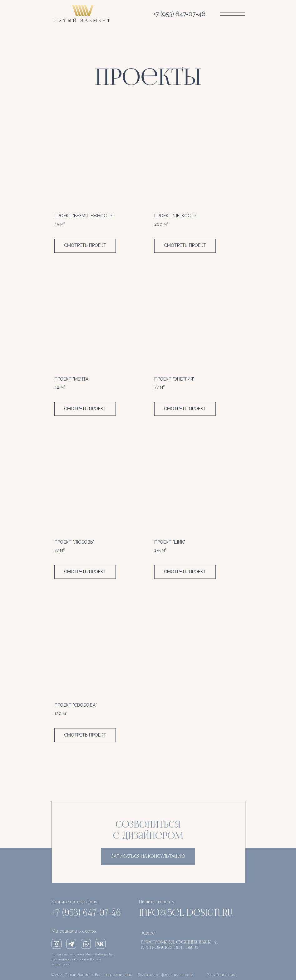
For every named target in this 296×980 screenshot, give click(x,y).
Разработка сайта (222, 975)
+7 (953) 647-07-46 (179, 14)
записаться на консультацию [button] (148, 856)
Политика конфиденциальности (165, 975)
